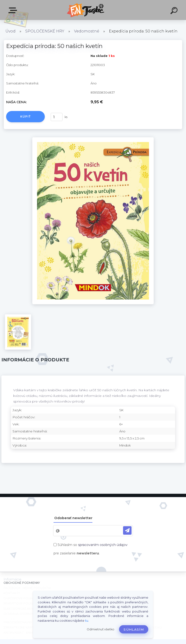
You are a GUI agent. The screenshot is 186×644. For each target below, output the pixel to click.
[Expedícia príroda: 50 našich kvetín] (93, 139)
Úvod (10, 31)
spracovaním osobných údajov (103, 545)
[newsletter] (127, 530)
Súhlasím (134, 629)
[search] (175, 11)
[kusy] (57, 117)
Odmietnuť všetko (101, 629)
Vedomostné (87, 31)
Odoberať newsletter (73, 518)
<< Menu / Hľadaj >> (14, 10)
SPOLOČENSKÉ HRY (45, 31)
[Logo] (86, 10)
